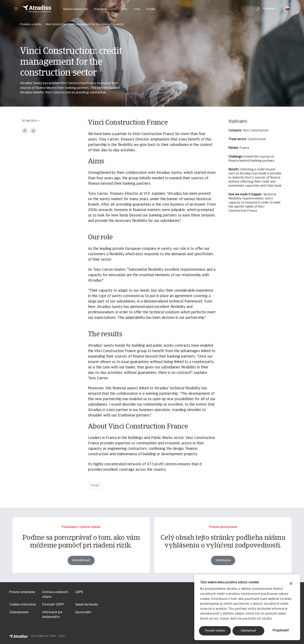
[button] (16, 9)
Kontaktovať (81, 570)
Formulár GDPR (53, 605)
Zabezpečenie (19, 612)
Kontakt (151, 9)
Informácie (223, 570)
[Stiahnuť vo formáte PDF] (33, 131)
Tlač (125, 9)
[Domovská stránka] (37, 9)
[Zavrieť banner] (291, 584)
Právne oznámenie (22, 592)
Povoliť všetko (215, 631)
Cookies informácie (22, 605)
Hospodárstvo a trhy (105, 9)
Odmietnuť (248, 631)
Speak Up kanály (87, 605)
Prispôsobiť (281, 631)
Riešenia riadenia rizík (75, 9)
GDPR (79, 592)
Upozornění (83, 612)
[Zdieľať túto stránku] (25, 131)
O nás (137, 9)
